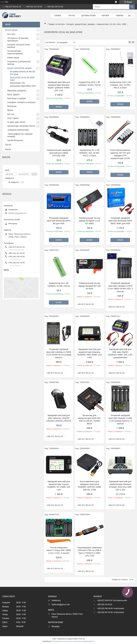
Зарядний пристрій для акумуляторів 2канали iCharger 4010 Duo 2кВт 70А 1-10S (120, 486)
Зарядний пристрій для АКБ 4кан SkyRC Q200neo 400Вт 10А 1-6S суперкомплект (120, 353)
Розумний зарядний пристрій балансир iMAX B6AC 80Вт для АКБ (120, 221)
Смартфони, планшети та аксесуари (21, 102)
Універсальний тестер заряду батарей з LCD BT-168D (89, 221)
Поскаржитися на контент (62, 641)
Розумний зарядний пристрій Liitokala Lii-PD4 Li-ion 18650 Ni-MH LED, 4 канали (120, 287)
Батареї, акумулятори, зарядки (81, 24)
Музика (10, 110)
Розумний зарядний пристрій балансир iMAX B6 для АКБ (59, 221)
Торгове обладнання (15, 140)
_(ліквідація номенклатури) (18, 130)
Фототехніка (12, 106)
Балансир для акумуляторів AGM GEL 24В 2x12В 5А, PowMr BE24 (89, 419)
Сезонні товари (13, 58)
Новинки (120, 16)
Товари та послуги (56, 24)
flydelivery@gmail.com (17, 213)
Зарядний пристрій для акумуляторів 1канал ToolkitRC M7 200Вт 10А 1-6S (59, 486)
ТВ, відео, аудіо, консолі (16, 122)
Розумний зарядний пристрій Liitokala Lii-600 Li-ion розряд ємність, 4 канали (120, 419)
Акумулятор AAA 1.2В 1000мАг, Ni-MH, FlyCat (89, 84)
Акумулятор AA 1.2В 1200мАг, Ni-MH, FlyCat (59, 284)
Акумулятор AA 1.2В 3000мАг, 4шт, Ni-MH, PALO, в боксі (89, 153)
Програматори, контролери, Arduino (21, 126)
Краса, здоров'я (13, 95)
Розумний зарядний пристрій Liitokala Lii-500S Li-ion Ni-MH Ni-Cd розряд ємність (59, 353)
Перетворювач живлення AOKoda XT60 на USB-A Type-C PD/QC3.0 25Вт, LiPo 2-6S (89, 552)
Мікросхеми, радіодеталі (17, 91)
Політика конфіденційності (84, 641)
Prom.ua (82, 639)
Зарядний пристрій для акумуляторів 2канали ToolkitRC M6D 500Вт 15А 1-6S (89, 353)
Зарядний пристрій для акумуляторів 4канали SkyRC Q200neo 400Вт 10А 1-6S (59, 86)
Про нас (72, 16)
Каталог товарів (11, 30)
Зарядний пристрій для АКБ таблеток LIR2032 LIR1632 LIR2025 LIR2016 (59, 418)
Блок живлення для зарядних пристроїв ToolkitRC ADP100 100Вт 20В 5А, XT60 (89, 486)
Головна (58, 16)
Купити (59, 107)
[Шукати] (132, 7)
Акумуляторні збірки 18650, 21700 (23, 86)
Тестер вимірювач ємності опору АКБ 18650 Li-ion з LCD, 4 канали (59, 550)
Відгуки (8, 149)
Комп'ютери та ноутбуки (17, 99)
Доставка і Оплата (89, 16)
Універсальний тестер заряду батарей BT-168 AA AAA (90, 286)
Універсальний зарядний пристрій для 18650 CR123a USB (59, 153)
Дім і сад (11, 114)
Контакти (105, 16)
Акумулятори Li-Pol (17, 83)
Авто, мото (11, 34)
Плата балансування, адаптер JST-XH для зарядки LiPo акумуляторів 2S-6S (120, 154)
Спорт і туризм (13, 118)
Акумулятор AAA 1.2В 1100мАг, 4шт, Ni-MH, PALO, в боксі (120, 85)
